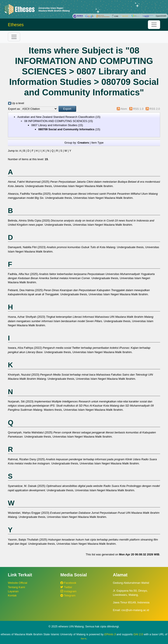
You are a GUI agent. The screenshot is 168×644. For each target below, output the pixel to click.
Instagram (68, 591)
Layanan (13, 591)
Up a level (18, 103)
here (84, 639)
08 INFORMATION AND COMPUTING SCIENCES (56, 121)
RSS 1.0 (138, 109)
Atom (124, 109)
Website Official (17, 583)
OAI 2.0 (138, 634)
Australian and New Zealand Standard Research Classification (56, 117)
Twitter (66, 587)
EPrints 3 (110, 634)
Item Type (97, 143)
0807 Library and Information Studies (54, 125)
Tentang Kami (16, 587)
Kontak (12, 595)
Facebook (68, 583)
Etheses (16, 25)
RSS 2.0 (155, 109)
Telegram (68, 595)
